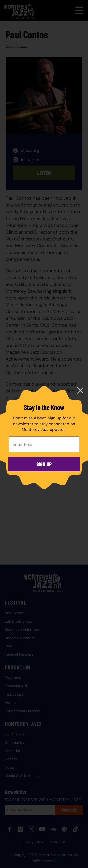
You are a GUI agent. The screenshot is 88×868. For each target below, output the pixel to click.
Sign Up (44, 464)
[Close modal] (80, 391)
